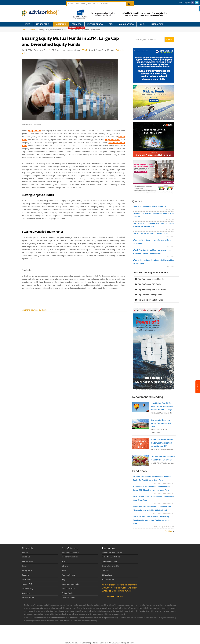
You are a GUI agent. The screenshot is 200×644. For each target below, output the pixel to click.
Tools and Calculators (70, 557)
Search (169, 40)
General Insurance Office (111, 566)
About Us (25, 552)
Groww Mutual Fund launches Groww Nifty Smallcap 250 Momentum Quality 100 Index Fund (151, 520)
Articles (32, 30)
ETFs (111, 24)
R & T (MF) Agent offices (111, 557)
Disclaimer (26, 575)
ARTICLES (61, 24)
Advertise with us (28, 598)
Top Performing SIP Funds (148, 284)
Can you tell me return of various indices (150, 233)
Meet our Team (27, 561)
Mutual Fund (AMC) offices (112, 552)
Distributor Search (68, 598)
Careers (25, 566)
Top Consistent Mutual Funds (149, 300)
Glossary (105, 571)
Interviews (66, 566)
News (64, 571)
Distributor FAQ (27, 589)
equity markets (35, 131)
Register (187, 3)
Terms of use (26, 580)
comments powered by (35, 310)
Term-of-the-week (68, 589)
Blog (64, 580)
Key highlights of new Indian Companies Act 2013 (161, 423)
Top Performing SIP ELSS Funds (151, 289)
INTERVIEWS (157, 24)
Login (180, 3)
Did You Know (107, 575)
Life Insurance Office (110, 561)
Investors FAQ (27, 584)
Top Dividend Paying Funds (148, 295)
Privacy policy (27, 571)
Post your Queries (68, 575)
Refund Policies (68, 593)
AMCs (142, 24)
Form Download (108, 580)
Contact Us (26, 557)
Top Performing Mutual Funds (149, 279)
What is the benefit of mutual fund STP (149, 207)
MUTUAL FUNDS (95, 24)
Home (24, 30)
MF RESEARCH (43, 24)
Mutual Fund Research (70, 552)
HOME (27, 24)
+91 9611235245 (114, 597)
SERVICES (77, 24)
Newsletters (26, 593)
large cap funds (113, 140)
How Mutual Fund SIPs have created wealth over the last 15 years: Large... (162, 406)
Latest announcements (70, 584)
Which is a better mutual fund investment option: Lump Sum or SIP (162, 443)
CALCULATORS (126, 24)
